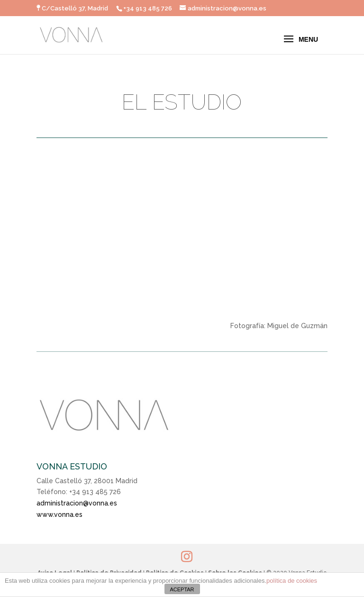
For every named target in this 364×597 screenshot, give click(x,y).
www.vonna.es (59, 514)
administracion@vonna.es (77, 503)
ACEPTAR (182, 589)
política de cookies (292, 581)
